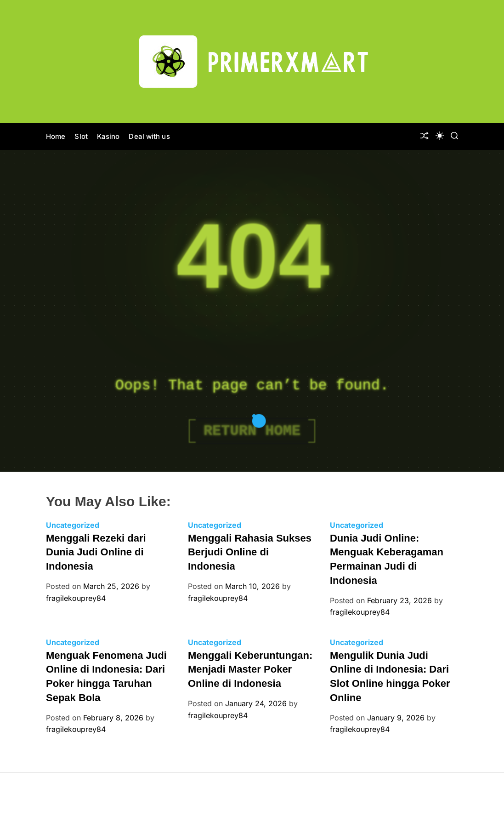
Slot (81, 136)
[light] (440, 136)
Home (56, 136)
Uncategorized (73, 525)
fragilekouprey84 (76, 598)
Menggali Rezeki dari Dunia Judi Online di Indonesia (96, 552)
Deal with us (149, 136)
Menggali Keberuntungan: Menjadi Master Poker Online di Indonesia (250, 670)
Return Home (252, 431)
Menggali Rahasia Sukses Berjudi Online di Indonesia (250, 552)
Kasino (108, 136)
